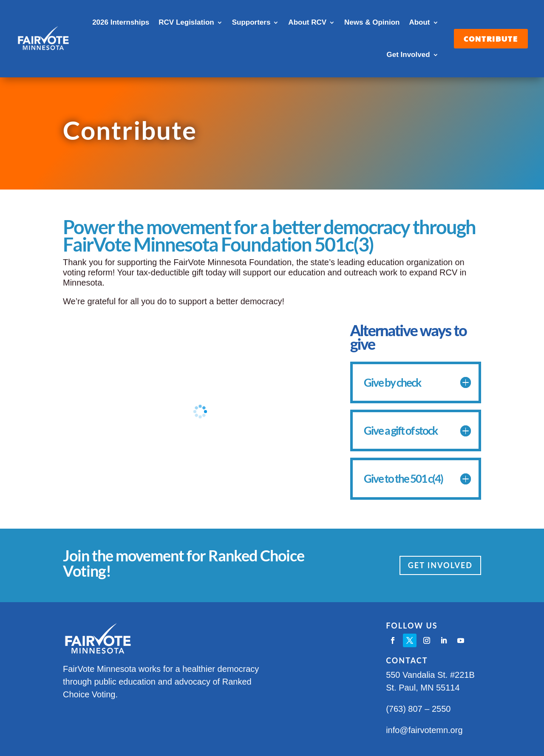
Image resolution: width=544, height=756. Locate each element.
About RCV (307, 22)
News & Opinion (372, 22)
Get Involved (408, 55)
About (419, 22)
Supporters (251, 22)
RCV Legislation (186, 22)
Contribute (491, 39)
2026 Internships (121, 22)
